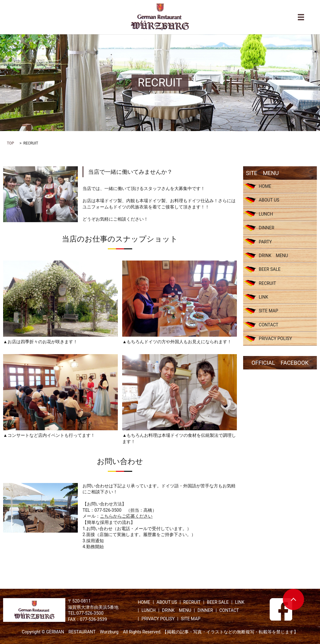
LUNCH (266, 214)
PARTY (265, 242)
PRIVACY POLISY (275, 339)
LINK (263, 297)
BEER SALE (270, 269)
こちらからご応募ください (126, 516)
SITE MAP (268, 311)
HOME (265, 186)
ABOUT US (269, 200)
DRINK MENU (273, 256)
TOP (10, 143)
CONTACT (269, 325)
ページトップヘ (293, 599)
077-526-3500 (108, 510)
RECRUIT (267, 283)
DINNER (267, 228)
